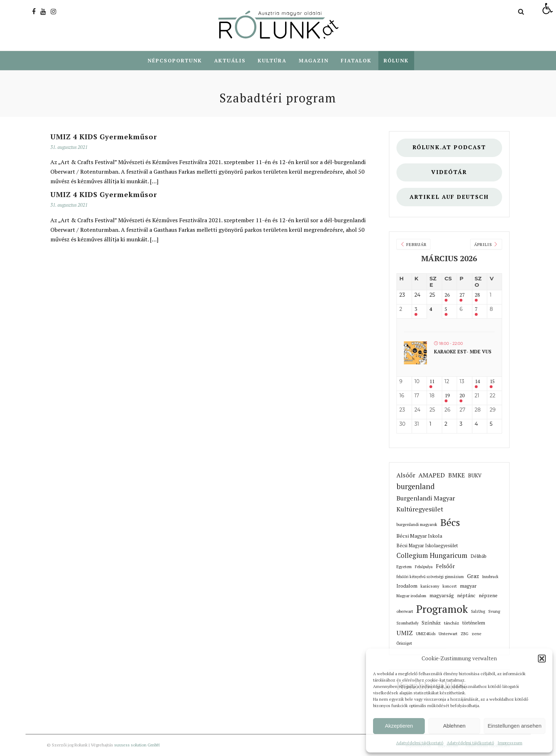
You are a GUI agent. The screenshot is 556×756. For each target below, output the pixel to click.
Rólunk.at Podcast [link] (449, 147)
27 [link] (462, 295)
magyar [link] (468, 586)
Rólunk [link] (396, 60)
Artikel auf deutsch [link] (449, 197)
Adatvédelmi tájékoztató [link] (420, 743)
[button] (542, 659)
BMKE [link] (457, 475)
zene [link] (477, 634)
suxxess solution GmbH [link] (137, 745)
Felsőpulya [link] (424, 567)
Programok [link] (442, 609)
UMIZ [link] (405, 633)
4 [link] (431, 309)
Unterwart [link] (448, 634)
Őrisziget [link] (404, 643)
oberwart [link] (405, 611)
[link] (547, 9)
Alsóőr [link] (406, 475)
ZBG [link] (465, 634)
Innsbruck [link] (490, 577)
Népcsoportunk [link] (175, 60)
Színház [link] (431, 623)
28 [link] (477, 295)
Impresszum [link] (510, 743)
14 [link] (477, 382)
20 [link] (462, 396)
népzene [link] (488, 595)
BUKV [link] (475, 475)
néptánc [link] (466, 595)
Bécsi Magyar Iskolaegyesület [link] (427, 546)
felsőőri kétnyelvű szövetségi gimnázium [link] (430, 577)
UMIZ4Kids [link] (426, 634)
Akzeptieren (399, 726)
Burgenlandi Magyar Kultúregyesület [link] (426, 503)
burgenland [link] (416, 486)
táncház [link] (452, 623)
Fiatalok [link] (356, 60)
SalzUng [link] (478, 611)
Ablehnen (454, 726)
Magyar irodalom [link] (411, 596)
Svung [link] (494, 611)
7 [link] (476, 309)
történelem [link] (474, 623)
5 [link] (446, 309)
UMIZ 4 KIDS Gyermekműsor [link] (104, 137)
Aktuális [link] (230, 60)
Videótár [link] (449, 172)
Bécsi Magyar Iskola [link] (419, 536)
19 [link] (447, 396)
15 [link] (492, 382)
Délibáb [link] (479, 556)
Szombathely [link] (407, 623)
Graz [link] (473, 576)
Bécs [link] (450, 522)
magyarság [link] (442, 595)
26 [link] (447, 295)
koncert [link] (450, 586)
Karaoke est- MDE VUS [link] (463, 352)
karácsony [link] (430, 586)
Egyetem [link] (404, 567)
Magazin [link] (314, 60)
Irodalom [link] (407, 586)
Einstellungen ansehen (515, 726)
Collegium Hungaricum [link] (432, 555)
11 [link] (432, 382)
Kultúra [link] (272, 60)
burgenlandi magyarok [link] (417, 524)
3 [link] (416, 309)
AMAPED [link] (432, 475)
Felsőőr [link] (445, 566)
